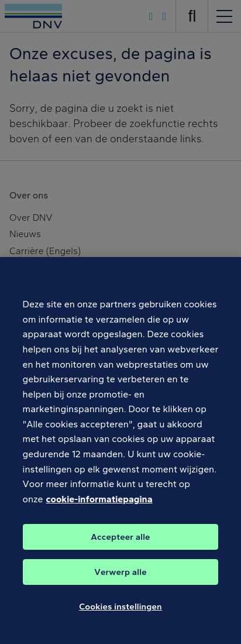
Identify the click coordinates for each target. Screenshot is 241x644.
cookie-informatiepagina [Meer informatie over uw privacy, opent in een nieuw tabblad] (99, 504)
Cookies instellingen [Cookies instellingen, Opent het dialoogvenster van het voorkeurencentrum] (120, 611)
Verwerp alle (120, 577)
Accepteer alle (120, 542)
